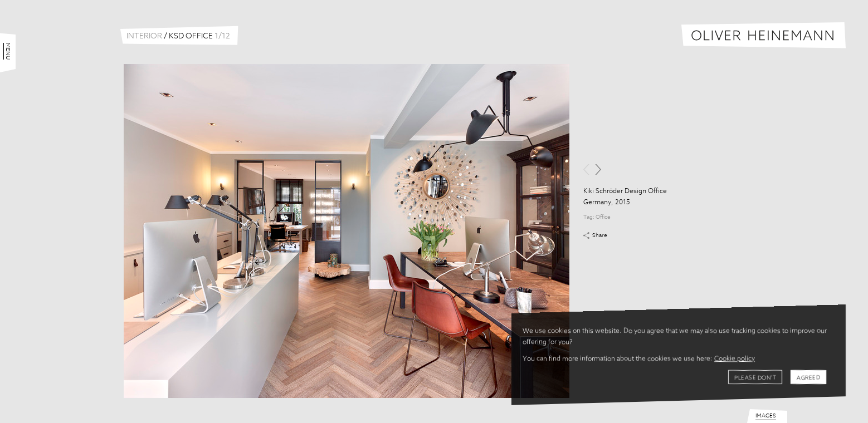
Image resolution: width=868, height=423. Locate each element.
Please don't (755, 378)
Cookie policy (735, 359)
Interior (144, 36)
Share (600, 235)
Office (603, 217)
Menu (8, 51)
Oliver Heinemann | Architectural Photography (764, 35)
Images (766, 416)
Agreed (808, 378)
